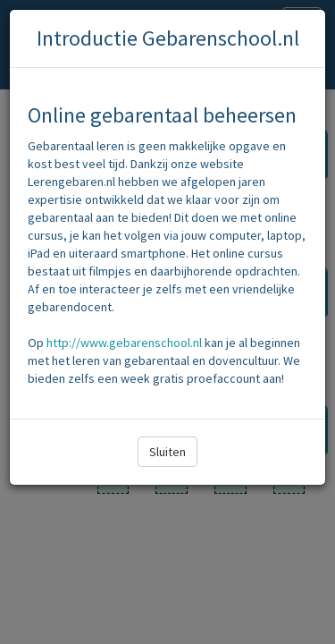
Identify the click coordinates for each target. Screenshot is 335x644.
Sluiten (167, 452)
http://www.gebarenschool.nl (124, 343)
